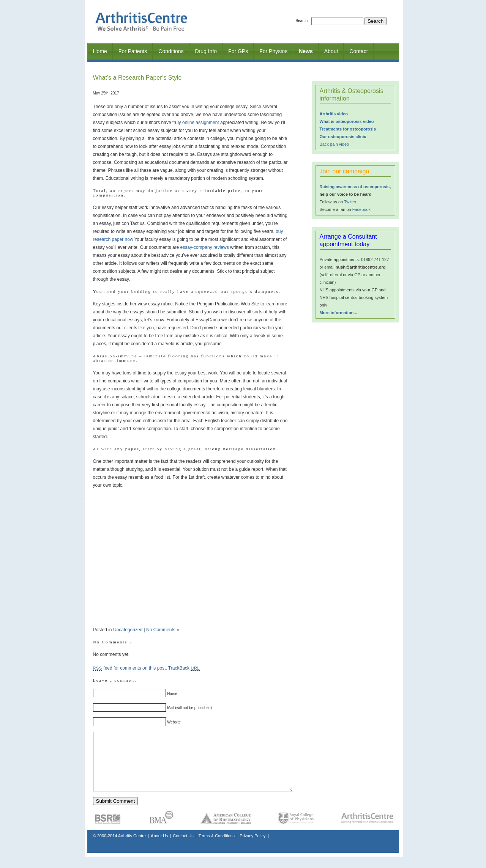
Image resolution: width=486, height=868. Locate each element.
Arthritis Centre (132, 847)
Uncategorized (128, 630)
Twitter (350, 202)
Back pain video (335, 144)
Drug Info (206, 51)
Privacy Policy (252, 847)
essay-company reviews (205, 247)
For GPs (238, 51)
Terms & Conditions (217, 847)
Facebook (361, 209)
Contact (358, 51)
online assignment (201, 123)
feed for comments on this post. (130, 668)
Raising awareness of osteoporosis (355, 187)
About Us (159, 847)
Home (100, 51)
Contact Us (183, 847)
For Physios (273, 51)
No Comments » (163, 630)
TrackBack (184, 668)
